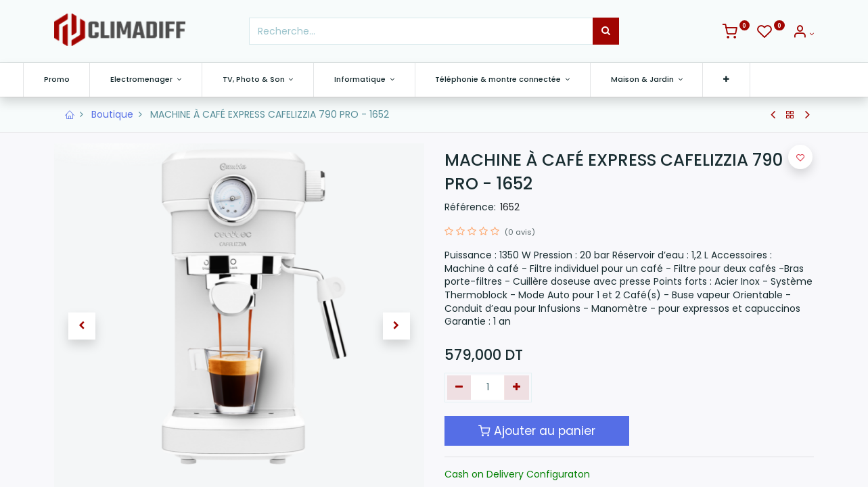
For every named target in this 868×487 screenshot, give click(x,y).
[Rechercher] (606, 31)
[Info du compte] (803, 34)
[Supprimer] (460, 388)
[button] (757, 79)
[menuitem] (88, 79)
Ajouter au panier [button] (537, 431)
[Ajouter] (517, 388)
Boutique (112, 114)
